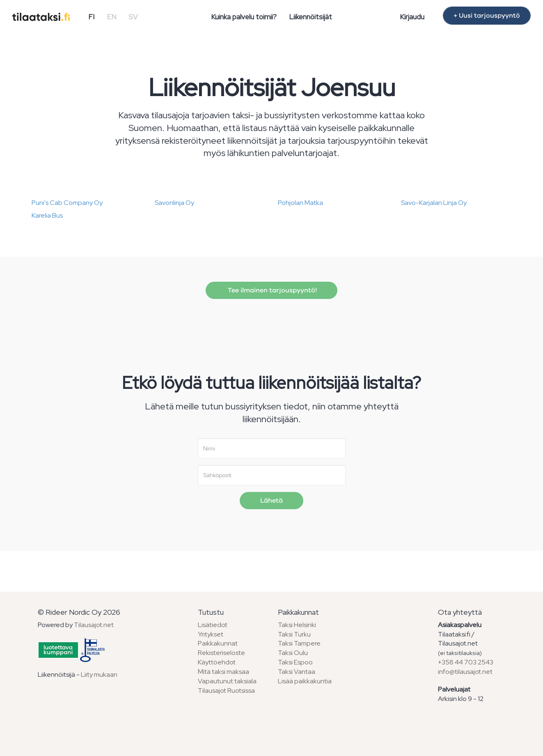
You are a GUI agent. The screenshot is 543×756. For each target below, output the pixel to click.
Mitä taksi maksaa (223, 672)
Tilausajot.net (94, 625)
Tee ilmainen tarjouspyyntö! (271, 290)
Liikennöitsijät (310, 17)
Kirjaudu (412, 17)
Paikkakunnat (218, 643)
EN (111, 17)
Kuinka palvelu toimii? (244, 17)
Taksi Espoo (295, 662)
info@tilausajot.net (465, 672)
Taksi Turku (294, 634)
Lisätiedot (213, 625)
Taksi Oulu (293, 653)
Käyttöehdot (217, 662)
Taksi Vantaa (297, 672)
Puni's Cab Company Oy (67, 203)
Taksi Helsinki (297, 625)
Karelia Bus (47, 215)
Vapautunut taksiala (227, 681)
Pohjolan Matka (300, 203)
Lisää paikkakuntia (305, 681)
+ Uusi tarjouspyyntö (487, 16)
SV (133, 17)
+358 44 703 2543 (466, 662)
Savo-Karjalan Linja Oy (434, 203)
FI (91, 17)
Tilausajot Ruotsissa (226, 691)
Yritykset (211, 634)
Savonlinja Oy (174, 203)
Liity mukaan (99, 674)
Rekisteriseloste (221, 653)
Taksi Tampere (299, 643)
